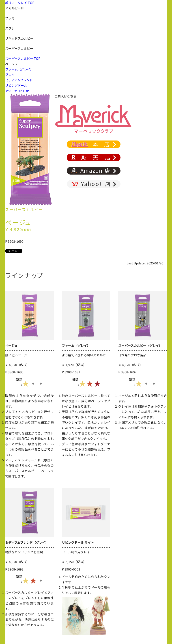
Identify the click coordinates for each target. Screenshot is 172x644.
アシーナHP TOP (17, 91)
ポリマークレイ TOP (20, 3)
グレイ (10, 75)
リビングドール (16, 85)
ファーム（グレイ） (19, 69)
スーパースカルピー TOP (23, 58)
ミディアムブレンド (19, 80)
